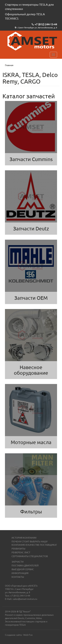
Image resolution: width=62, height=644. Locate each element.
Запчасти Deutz (31, 228)
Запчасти (18, 562)
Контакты (18, 577)
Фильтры (31, 512)
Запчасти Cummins (31, 159)
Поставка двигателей (25, 565)
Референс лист (21, 552)
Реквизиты (18, 549)
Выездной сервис (23, 569)
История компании (24, 538)
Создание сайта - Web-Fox (19, 635)
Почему (17, 541)
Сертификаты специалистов (30, 556)
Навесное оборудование (31, 370)
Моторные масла (31, 442)
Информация (20, 573)
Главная (9, 65)
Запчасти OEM (31, 298)
